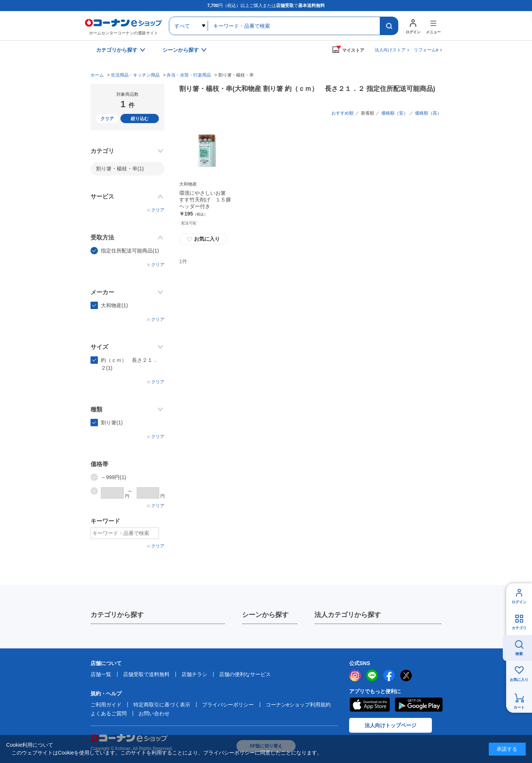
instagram (355, 675)
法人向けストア (390, 50)
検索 (519, 654)
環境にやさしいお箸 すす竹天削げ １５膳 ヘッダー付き (208, 200)
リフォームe (426, 50)
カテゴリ (519, 628)
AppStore (369, 705)
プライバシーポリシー (228, 705)
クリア (107, 119)
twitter (406, 675)
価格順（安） (395, 113)
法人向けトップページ (391, 725)
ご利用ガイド (106, 705)
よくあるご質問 (109, 713)
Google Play (419, 705)
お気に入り (203, 239)
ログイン (519, 602)
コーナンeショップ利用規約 (298, 705)
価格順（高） (428, 113)
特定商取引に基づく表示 (162, 705)
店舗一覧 (101, 674)
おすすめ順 (342, 113)
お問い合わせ (154, 713)
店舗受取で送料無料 (146, 674)
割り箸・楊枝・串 (120, 169)
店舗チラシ (194, 674)
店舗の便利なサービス (245, 674)
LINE (372, 675)
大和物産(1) (114, 305)
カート (519, 707)
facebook (389, 675)
